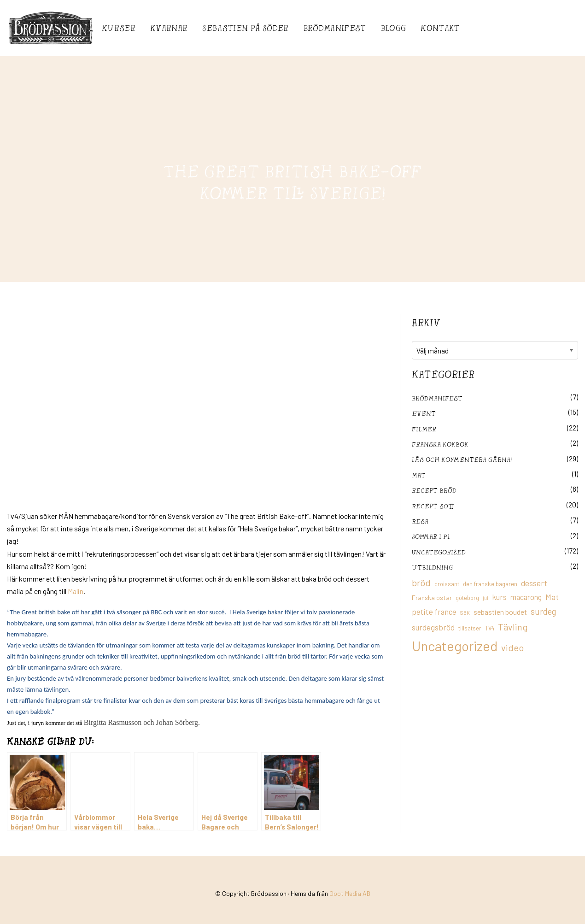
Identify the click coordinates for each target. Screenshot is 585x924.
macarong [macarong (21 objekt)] (526, 597)
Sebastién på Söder (245, 28)
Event (424, 413)
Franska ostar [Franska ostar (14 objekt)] (432, 597)
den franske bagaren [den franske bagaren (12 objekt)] (490, 584)
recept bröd (434, 490)
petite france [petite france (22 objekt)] (434, 612)
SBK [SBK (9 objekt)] (465, 613)
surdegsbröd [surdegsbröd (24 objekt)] (433, 627)
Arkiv (426, 323)
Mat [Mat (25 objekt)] (552, 597)
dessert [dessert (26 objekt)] (534, 583)
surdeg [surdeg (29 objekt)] (543, 611)
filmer (424, 429)
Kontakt (440, 28)
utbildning (432, 567)
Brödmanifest (335, 28)
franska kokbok (440, 444)
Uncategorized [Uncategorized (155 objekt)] (455, 646)
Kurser (119, 28)
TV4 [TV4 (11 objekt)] (490, 628)
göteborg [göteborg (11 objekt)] (467, 598)
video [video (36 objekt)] (512, 647)
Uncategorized (439, 552)
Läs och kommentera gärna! (462, 459)
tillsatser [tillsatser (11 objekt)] (470, 628)
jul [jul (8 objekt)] (486, 598)
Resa (420, 521)
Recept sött (433, 506)
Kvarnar (169, 28)
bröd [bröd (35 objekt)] (421, 583)
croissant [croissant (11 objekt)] (447, 584)
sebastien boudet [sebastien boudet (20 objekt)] (500, 612)
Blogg (394, 28)
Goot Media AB (350, 893)
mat (419, 475)
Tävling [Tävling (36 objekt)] (513, 627)
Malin (76, 591)
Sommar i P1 (431, 536)
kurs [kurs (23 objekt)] (499, 597)
